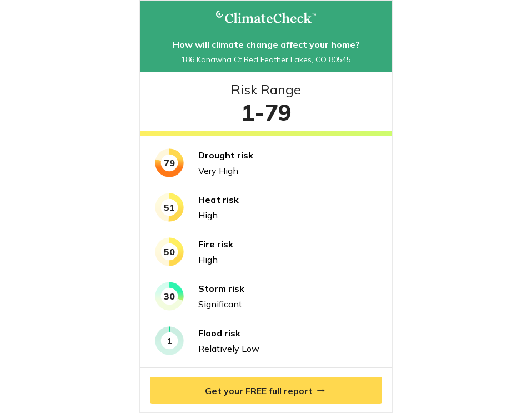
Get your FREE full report (266, 390)
